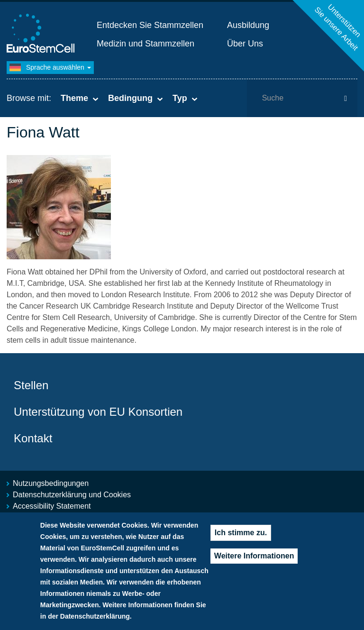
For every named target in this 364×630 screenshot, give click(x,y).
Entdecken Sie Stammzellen (150, 25)
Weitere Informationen (254, 560)
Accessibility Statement (52, 506)
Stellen (31, 385)
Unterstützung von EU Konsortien (98, 412)
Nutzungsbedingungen (51, 483)
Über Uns (245, 44)
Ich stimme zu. (241, 536)
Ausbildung (248, 25)
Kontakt (33, 438)
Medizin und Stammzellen (146, 44)
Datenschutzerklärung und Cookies (72, 495)
